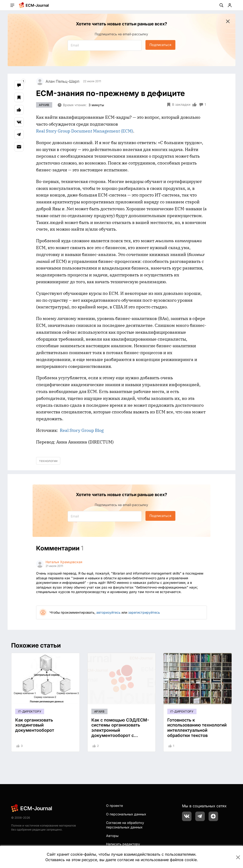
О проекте (114, 806)
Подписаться (160, 45)
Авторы (112, 836)
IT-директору (30, 711)
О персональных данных (126, 814)
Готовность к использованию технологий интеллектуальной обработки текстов (197, 728)
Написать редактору (123, 844)
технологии (48, 461)
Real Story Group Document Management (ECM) (85, 131)
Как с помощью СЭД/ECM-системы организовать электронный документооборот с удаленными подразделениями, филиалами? (120, 735)
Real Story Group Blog (82, 430)
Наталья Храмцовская (64, 562)
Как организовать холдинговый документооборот (35, 725)
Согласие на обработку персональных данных (125, 825)
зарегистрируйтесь (144, 612)
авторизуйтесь (108, 612)
